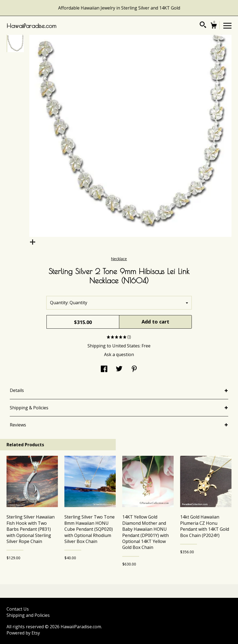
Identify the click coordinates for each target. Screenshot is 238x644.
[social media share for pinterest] (134, 369)
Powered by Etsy (23, 633)
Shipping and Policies (28, 615)
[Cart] (214, 26)
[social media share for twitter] (119, 369)
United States (126, 346)
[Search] (203, 26)
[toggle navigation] (227, 25)
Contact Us (18, 609)
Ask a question (119, 354)
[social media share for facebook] (104, 369)
